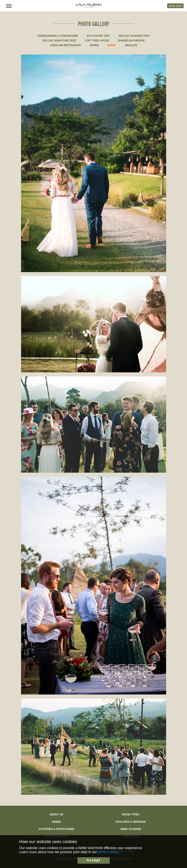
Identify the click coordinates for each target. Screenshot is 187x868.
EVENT (112, 45)
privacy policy (108, 852)
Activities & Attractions (56, 829)
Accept (93, 860)
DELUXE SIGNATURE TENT (59, 41)
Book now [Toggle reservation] (175, 6)
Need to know (131, 829)
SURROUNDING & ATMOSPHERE (58, 36)
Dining (56, 822)
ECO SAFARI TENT (98, 36)
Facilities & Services (131, 822)
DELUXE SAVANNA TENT (134, 36)
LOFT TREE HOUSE (97, 41)
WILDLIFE (131, 45)
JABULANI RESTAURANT (66, 45)
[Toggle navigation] (9, 6)
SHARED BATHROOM (131, 41)
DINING (94, 45)
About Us (56, 815)
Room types (131, 815)
